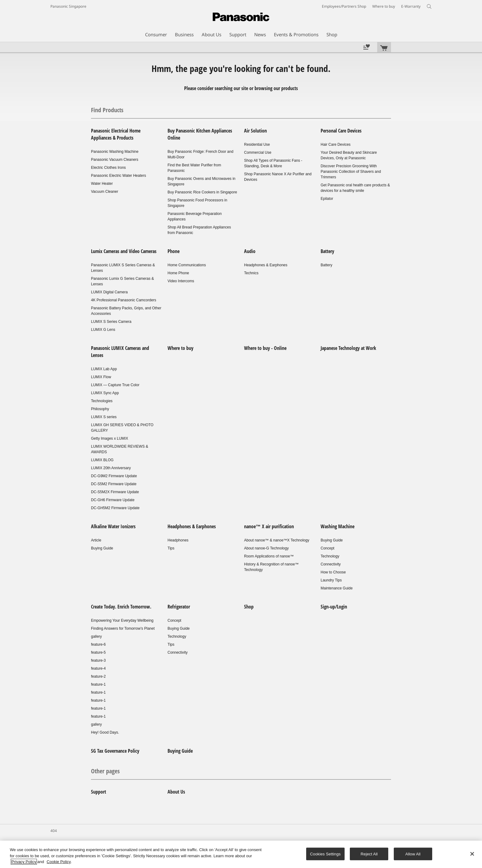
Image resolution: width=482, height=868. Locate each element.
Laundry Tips (331, 580)
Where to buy (180, 348)
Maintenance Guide (337, 588)
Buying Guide (102, 548)
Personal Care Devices (341, 131)
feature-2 (98, 676)
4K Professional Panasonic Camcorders (124, 300)
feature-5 (98, 652)
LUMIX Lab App (104, 369)
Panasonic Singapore (68, 6)
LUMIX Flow (101, 377)
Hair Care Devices (336, 145)
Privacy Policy (24, 862)
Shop (249, 607)
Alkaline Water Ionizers (113, 526)
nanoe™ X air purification (269, 526)
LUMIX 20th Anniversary (111, 468)
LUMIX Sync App (105, 393)
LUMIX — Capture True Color (115, 385)
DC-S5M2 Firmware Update (114, 484)
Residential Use (257, 145)
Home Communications (187, 265)
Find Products (107, 110)
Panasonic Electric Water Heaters (119, 176)
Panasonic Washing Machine (115, 152)
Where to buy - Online (265, 348)
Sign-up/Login (334, 607)
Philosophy (100, 409)
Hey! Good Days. (105, 732)
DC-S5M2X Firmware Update (115, 492)
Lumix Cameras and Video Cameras (124, 251)
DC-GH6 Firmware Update (113, 500)
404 (54, 831)
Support (99, 792)
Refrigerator (179, 607)
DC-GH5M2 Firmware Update (115, 508)
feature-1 (98, 684)
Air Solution (255, 131)
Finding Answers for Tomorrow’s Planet (123, 628)
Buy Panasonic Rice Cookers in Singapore (202, 192)
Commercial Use (258, 153)
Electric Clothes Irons (108, 168)
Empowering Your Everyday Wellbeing (122, 620)
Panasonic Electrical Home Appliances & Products (116, 134)
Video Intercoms (181, 281)
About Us (176, 792)
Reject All (369, 854)
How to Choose (333, 572)
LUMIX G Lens (103, 330)
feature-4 (98, 668)
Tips (171, 548)
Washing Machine (338, 526)
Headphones (178, 540)
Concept (328, 548)
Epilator (327, 199)
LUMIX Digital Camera (109, 292)
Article (96, 540)
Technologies (102, 401)
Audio (250, 251)
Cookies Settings (326, 854)
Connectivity (331, 564)
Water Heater (102, 184)
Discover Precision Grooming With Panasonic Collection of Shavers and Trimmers (351, 172)
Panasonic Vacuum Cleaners (115, 160)
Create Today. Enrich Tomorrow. (121, 607)
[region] (241, 854)
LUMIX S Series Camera (111, 322)
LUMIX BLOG (102, 460)
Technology (330, 556)
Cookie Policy (59, 862)
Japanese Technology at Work (348, 348)
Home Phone (178, 273)
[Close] (472, 854)
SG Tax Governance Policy (115, 751)
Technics (251, 273)
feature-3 (98, 660)
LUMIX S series (104, 417)
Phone (174, 251)
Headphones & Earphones (266, 265)
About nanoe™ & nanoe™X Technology (277, 540)
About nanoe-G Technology (266, 548)
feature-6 (98, 644)
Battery (327, 251)
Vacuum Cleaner (105, 192)
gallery (96, 636)
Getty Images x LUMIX (110, 438)
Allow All (413, 854)
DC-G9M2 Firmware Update (114, 476)
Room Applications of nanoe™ (269, 556)
